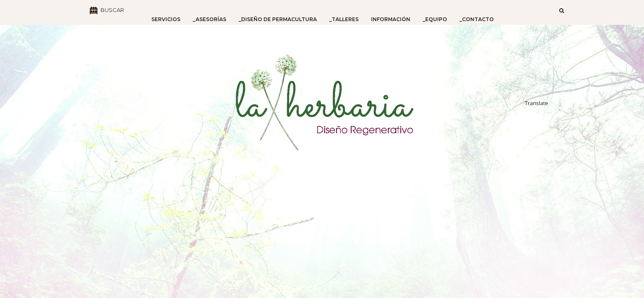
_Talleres (344, 19)
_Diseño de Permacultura (278, 19)
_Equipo (435, 19)
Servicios (166, 19)
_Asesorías (209, 19)
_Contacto (477, 19)
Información (391, 19)
